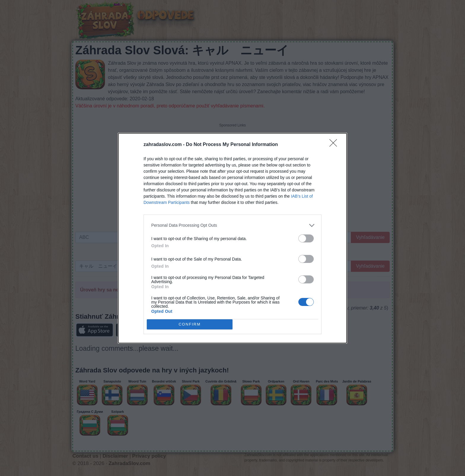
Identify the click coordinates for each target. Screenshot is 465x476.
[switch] (306, 238)
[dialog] (232, 238)
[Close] (335, 145)
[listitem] (232, 225)
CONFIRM (190, 324)
